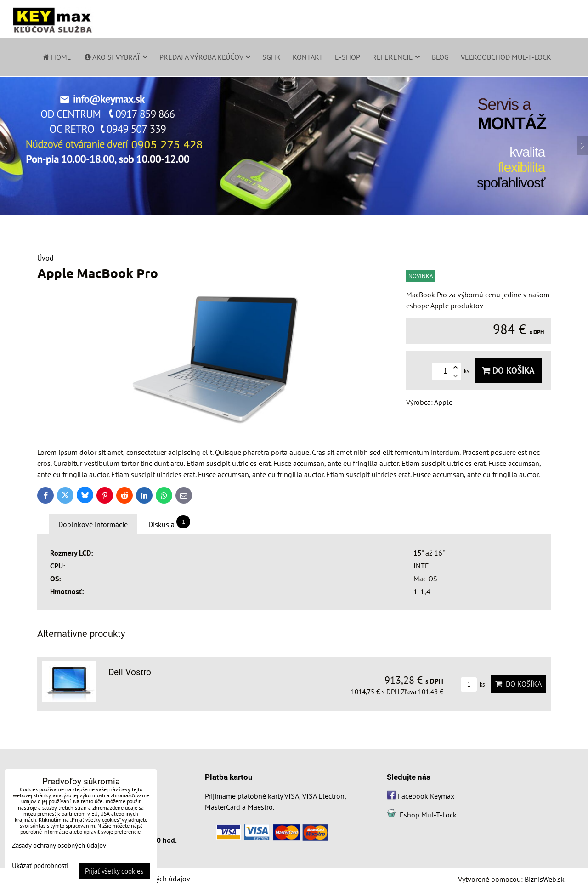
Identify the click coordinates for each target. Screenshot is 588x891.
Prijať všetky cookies (114, 871)
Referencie (396, 57)
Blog (440, 57)
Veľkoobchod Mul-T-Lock (506, 57)
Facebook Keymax (426, 796)
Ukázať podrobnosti (40, 866)
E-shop (348, 57)
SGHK (271, 57)
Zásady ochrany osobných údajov (59, 845)
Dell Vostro (130, 672)
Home (56, 57)
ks (473, 684)
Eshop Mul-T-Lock (428, 815)
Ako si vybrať (116, 57)
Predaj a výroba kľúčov (205, 57)
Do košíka (508, 370)
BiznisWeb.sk (545, 879)
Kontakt (308, 57)
